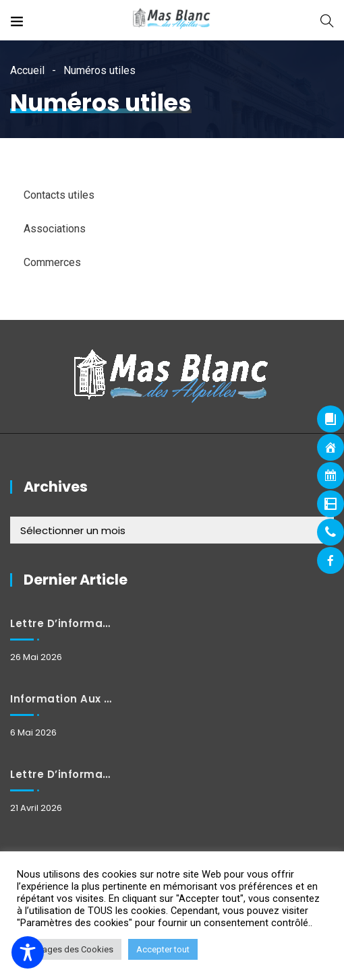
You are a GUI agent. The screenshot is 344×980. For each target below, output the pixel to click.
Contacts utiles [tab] (59, 195)
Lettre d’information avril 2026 (61, 774)
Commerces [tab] (52, 262)
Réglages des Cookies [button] (69, 949)
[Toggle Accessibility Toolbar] (28, 952)
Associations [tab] (55, 229)
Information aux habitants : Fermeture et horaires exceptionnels (61, 699)
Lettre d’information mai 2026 (61, 623)
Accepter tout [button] (163, 949)
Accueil (27, 70)
